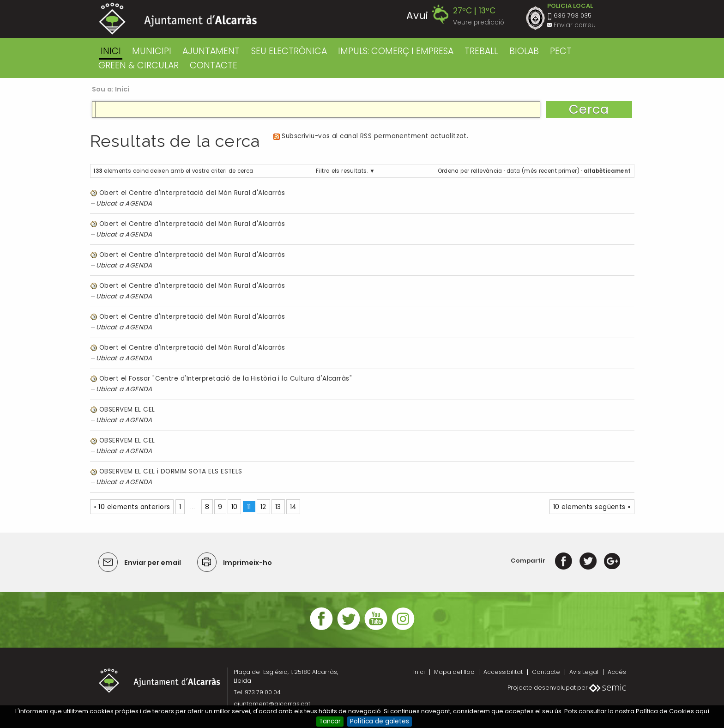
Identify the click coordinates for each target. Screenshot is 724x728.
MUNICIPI (152, 51)
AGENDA (139, 203)
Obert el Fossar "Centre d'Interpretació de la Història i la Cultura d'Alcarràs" (226, 379)
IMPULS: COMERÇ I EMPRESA (396, 51)
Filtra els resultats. (342, 171)
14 (293, 507)
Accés (617, 672)
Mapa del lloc (454, 672)
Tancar (330, 721)
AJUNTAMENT (211, 51)
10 (235, 507)
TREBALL (481, 51)
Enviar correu (575, 25)
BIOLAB (524, 51)
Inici (111, 51)
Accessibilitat (503, 672)
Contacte (546, 672)
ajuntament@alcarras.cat (272, 704)
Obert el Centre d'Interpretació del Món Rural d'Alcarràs (192, 193)
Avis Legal (584, 672)
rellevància (487, 171)
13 (278, 507)
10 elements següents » (592, 507)
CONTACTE (214, 65)
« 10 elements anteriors (132, 507)
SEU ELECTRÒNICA (289, 51)
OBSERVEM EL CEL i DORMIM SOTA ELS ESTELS (171, 471)
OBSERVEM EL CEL (127, 409)
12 (263, 507)
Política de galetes (380, 721)
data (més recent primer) (543, 171)
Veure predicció (479, 22)
